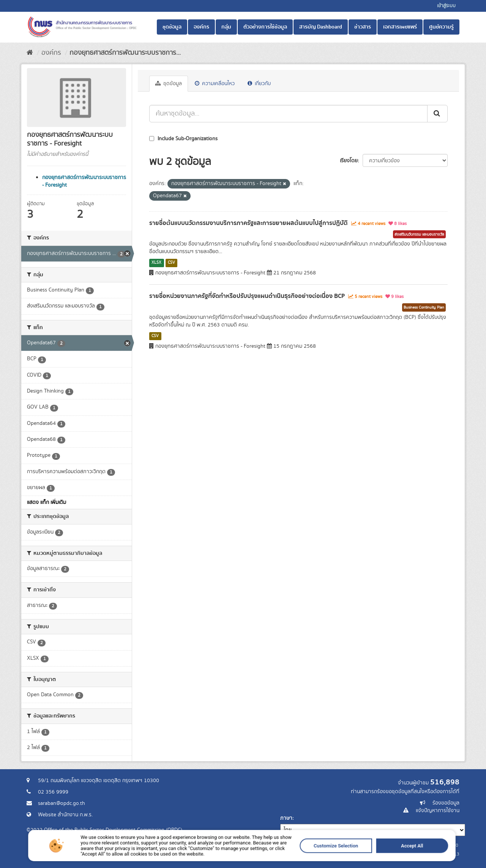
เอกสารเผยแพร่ (400, 27)
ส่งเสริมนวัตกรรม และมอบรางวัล (419, 234)
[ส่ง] (437, 114)
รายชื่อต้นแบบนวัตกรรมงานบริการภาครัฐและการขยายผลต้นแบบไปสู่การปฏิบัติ (249, 223)
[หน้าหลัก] (30, 53)
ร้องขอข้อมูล (446, 803)
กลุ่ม (226, 27)
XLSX (156, 263)
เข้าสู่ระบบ (446, 6)
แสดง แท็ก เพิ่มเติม (47, 502)
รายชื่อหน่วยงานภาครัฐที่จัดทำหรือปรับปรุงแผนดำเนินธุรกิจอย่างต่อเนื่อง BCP (247, 296)
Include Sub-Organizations (183, 139)
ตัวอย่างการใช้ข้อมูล (265, 27)
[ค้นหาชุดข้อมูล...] (288, 114)
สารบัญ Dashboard (321, 27)
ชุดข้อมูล (172, 27)
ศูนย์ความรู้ (441, 27)
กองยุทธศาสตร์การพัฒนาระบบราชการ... (125, 53)
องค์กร (201, 27)
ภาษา (286, 818)
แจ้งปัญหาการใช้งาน (438, 811)
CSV (171, 263)
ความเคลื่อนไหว (215, 84)
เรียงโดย (349, 161)
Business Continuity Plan (424, 307)
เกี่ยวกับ (259, 84)
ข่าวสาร (363, 27)
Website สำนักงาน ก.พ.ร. (65, 815)
